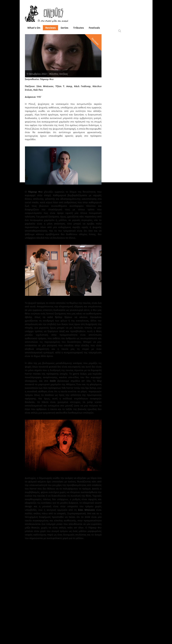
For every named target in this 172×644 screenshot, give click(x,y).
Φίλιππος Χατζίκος (59, 74)
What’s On (34, 28)
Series (64, 28)
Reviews (51, 28)
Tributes (78, 28)
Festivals (94, 28)
